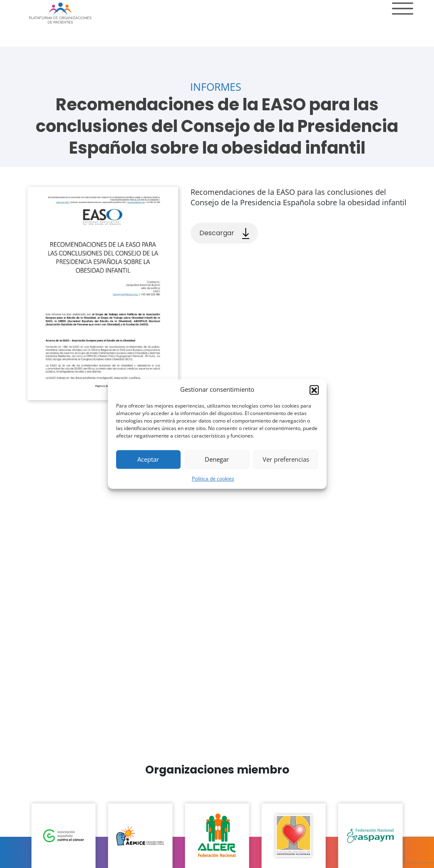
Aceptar (148, 459)
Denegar (217, 459)
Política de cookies (213, 479)
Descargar (224, 233)
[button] (314, 390)
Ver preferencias (286, 459)
